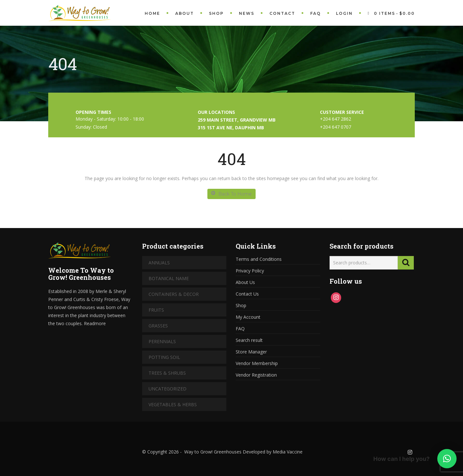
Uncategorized (168, 389)
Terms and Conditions (259, 259)
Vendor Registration (256, 375)
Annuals (159, 263)
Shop (216, 13)
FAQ (316, 13)
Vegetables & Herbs (173, 404)
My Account (248, 317)
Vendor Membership (257, 363)
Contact (282, 13)
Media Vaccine (287, 452)
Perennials (162, 341)
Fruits (156, 310)
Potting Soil (164, 357)
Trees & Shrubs (167, 373)
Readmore (95, 323)
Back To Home (232, 194)
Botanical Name (169, 278)
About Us (245, 282)
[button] (447, 459)
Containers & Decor (174, 294)
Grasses (158, 326)
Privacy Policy (250, 271)
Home (152, 13)
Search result (249, 340)
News (247, 13)
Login (344, 13)
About (185, 13)
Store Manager (251, 352)
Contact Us (247, 294)
